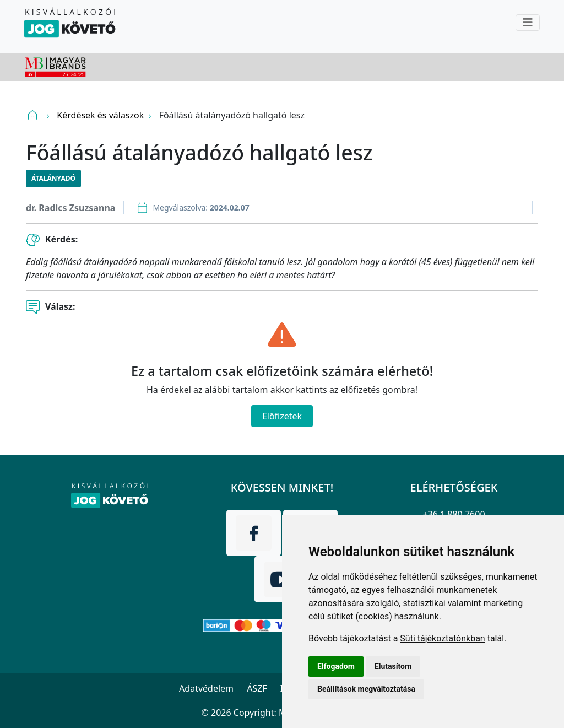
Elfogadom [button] (336, 666)
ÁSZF (257, 688)
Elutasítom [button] (393, 666)
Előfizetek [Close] (282, 416)
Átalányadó (53, 178)
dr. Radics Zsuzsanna (70, 208)
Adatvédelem (206, 688)
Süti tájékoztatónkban (442, 638)
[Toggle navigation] (528, 23)
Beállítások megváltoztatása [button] (366, 689)
